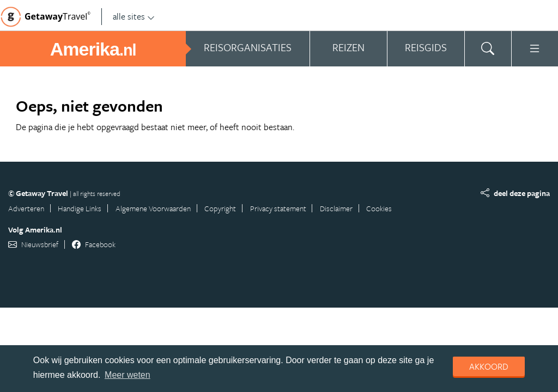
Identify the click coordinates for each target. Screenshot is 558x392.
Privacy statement (278, 208)
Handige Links (80, 208)
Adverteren (26, 208)
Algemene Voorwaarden (153, 208)
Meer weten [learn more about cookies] (128, 375)
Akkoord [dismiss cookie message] (489, 366)
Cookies (379, 208)
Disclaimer (336, 208)
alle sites (134, 16)
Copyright (220, 208)
